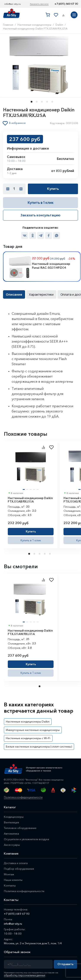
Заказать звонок (39, 4)
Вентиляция (12, 820)
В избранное (18, 123)
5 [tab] (50, 553)
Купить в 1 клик (41, 203)
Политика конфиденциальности (22, 795)
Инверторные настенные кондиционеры (32, 728)
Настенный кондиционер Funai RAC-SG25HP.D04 (51, 266)
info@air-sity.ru (13, 4)
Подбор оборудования (20, 866)
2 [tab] (35, 553)
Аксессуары (12, 842)
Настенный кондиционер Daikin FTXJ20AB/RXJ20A (30, 499)
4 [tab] (45, 553)
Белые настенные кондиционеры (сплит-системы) (37, 744)
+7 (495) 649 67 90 (66, 4)
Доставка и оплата (16, 860)
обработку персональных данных (24, 973)
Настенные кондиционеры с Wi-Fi (27, 736)
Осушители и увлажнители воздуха (27, 836)
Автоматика (12, 831)
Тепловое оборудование (21, 825)
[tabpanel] (31, 494)
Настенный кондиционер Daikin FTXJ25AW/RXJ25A (30, 632)
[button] (30, 101)
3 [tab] (40, 553)
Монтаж (9, 872)
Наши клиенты (13, 877)
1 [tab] (30, 553)
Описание (14, 294)
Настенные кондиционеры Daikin (27, 720)
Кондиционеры (14, 814)
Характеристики (40, 294)
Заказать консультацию (40, 215)
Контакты (10, 883)
